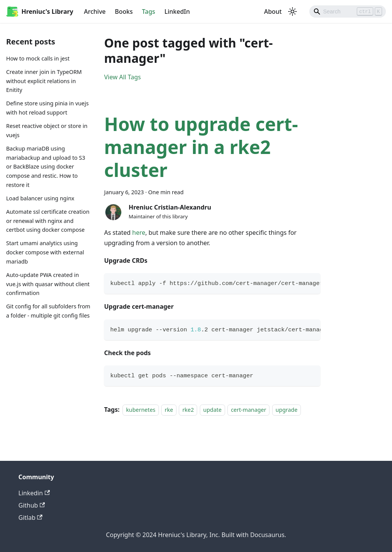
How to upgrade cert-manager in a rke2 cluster (201, 147)
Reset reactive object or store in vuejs (47, 130)
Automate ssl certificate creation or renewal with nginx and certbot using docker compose (48, 221)
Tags (149, 11)
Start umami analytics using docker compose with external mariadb (45, 252)
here (139, 233)
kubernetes (141, 410)
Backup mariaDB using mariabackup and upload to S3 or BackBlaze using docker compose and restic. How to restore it (46, 167)
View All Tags (122, 77)
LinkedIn (177, 11)
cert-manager (248, 410)
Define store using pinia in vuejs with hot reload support (47, 108)
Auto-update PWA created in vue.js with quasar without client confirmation (48, 284)
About (273, 11)
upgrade (287, 410)
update (212, 410)
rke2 (188, 410)
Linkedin (34, 493)
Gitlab (30, 518)
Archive (95, 11)
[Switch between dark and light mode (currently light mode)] (292, 11)
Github (32, 505)
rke (169, 410)
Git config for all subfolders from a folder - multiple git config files (48, 311)
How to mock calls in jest (38, 58)
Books (124, 11)
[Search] (348, 11)
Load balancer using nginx (40, 198)
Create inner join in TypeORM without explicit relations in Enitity (44, 81)
